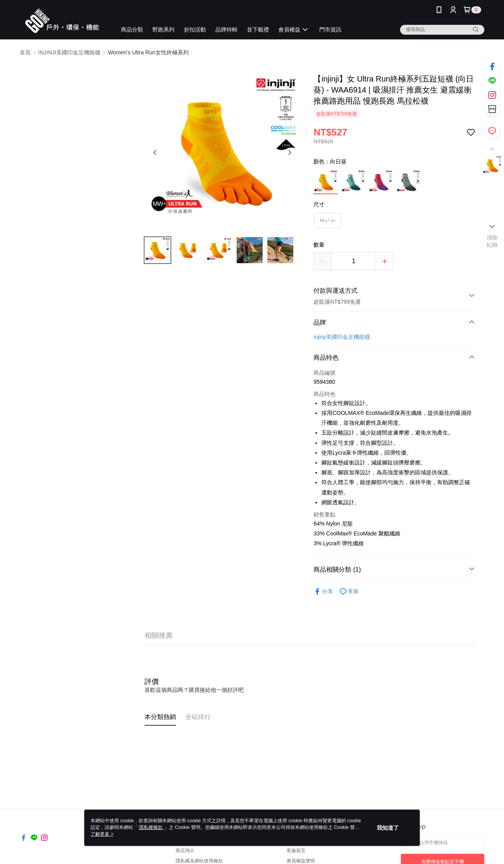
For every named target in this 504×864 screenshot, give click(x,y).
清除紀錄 (492, 241)
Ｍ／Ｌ (328, 220)
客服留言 (296, 851)
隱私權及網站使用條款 (199, 861)
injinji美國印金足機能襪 (342, 337)
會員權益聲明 (301, 861)
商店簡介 (185, 851)
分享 (323, 592)
